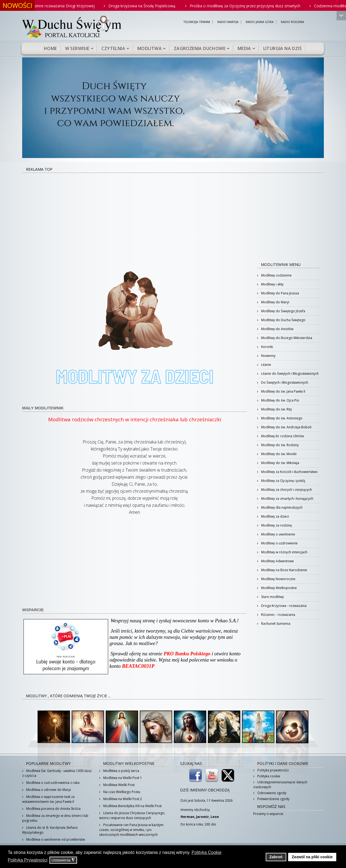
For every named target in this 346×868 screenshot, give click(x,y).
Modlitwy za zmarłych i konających (287, 499)
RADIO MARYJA (228, 22)
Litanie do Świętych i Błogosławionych (290, 374)
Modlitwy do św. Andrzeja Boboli (286, 427)
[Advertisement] (173, 214)
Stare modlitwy (272, 597)
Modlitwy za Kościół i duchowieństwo (289, 472)
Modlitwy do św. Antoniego (281, 418)
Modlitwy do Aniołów (277, 329)
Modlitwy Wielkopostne (279, 588)
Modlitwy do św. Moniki (278, 454)
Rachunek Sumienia (275, 624)
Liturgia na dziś (282, 48)
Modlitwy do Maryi (275, 302)
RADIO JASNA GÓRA (260, 22)
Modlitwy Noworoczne (278, 579)
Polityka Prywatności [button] (28, 860)
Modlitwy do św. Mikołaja (280, 463)
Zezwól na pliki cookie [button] (312, 857)
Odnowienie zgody (271, 793)
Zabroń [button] (276, 857)
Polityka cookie (268, 776)
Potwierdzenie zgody (273, 799)
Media (244, 48)
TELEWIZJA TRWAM (197, 22)
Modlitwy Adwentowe (277, 561)
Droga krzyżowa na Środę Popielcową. (149, 6)
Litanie (266, 365)
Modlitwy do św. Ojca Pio (280, 400)
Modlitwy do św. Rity (276, 409)
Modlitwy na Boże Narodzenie (284, 570)
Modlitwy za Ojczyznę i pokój (283, 481)
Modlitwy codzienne (276, 275)
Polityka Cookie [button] (207, 852)
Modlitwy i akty (272, 284)
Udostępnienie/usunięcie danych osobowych (280, 785)
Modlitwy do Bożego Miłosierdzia (286, 338)
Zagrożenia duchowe (200, 48)
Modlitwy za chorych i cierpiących (286, 490)
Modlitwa (149, 48)
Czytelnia (113, 48)
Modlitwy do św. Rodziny (280, 445)
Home (50, 48)
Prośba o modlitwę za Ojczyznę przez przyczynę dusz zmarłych (252, 6)
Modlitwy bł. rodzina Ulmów (282, 436)
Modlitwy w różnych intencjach (284, 552)
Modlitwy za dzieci (275, 516)
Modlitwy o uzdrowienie (279, 543)
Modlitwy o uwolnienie (278, 534)
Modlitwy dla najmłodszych (281, 507)
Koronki (267, 347)
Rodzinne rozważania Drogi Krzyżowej (68, 6)
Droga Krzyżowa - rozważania (283, 606)
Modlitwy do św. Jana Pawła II (283, 391)
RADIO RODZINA (292, 22)
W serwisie (77, 48)
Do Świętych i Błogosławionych (284, 382)
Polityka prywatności (273, 770)
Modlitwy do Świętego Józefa (283, 311)
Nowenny (268, 356)
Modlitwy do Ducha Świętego (283, 320)
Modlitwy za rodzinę (276, 525)
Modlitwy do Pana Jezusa (280, 293)
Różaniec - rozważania (278, 615)
